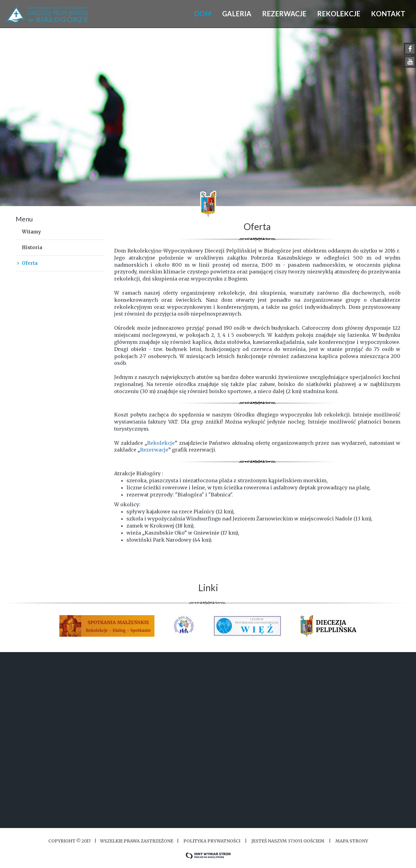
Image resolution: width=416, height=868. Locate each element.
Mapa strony (352, 841)
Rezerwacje (154, 450)
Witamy (31, 232)
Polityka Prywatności (212, 841)
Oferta (30, 263)
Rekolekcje (161, 443)
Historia (32, 247)
